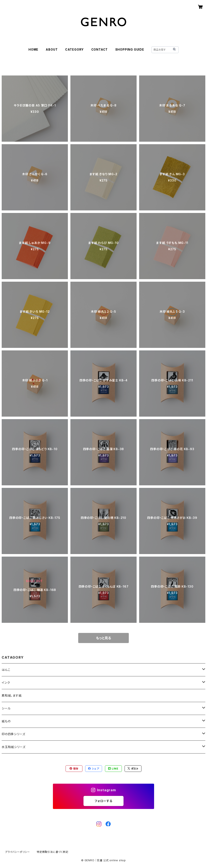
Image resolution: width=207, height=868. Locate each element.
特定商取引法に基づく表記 (52, 852)
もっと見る (103, 638)
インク (6, 683)
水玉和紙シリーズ (13, 747)
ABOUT (52, 49)
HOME (33, 49)
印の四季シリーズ (13, 734)
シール (6, 708)
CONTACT (100, 49)
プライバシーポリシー (17, 852)
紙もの (6, 721)
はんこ (6, 670)
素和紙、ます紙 (12, 695)
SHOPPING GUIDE (130, 49)
